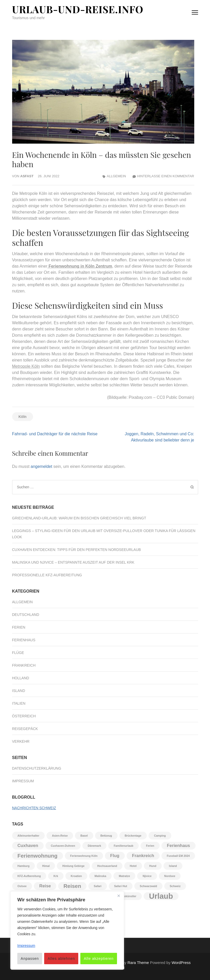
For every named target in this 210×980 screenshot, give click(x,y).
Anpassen (30, 959)
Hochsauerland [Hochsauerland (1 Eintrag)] (107, 866)
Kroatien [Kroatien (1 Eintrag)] (76, 876)
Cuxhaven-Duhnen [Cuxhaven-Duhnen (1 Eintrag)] (63, 846)
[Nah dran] (119, 896)
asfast (27, 176)
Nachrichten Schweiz (34, 808)
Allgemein (116, 176)
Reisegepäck (25, 729)
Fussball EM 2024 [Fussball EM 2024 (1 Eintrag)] (178, 856)
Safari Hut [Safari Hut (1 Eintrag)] (121, 886)
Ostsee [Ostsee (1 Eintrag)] (22, 886)
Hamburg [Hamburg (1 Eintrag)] (24, 866)
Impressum (23, 781)
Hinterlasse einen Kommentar (166, 176)
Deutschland (26, 615)
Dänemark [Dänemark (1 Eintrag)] (95, 846)
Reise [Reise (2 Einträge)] (45, 886)
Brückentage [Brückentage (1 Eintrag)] (133, 836)
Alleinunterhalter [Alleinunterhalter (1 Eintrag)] (29, 836)
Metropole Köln (26, 366)
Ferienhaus (24, 640)
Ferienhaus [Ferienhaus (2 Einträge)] (178, 846)
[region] (67, 930)
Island (19, 691)
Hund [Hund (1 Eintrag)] (153, 866)
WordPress (181, 963)
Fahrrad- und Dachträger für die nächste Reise (55, 434)
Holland (21, 678)
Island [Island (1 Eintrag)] (173, 866)
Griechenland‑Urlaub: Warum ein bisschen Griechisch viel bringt (79, 518)
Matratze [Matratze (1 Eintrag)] (124, 876)
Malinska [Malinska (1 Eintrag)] (100, 876)
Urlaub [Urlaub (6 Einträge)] (161, 896)
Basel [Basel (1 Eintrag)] (84, 836)
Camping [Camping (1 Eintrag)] (160, 836)
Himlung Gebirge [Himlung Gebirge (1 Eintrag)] (73, 866)
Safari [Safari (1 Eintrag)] (98, 886)
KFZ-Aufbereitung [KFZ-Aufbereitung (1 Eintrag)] (29, 876)
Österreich (24, 716)
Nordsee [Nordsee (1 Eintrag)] (170, 876)
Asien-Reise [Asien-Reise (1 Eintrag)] (60, 836)
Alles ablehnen (61, 959)
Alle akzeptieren (99, 959)
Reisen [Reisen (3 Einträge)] (72, 886)
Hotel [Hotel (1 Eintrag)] (133, 866)
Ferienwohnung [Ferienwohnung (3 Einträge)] (38, 856)
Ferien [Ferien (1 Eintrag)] (150, 846)
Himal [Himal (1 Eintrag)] (46, 866)
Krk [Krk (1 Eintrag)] (56, 876)
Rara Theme (138, 963)
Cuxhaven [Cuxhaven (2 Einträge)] (28, 846)
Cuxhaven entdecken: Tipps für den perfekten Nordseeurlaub (77, 550)
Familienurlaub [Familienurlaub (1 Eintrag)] (123, 846)
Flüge (18, 653)
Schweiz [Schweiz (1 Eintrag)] (175, 886)
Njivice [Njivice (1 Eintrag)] (147, 876)
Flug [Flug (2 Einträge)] (115, 856)
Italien (19, 703)
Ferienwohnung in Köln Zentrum (80, 266)
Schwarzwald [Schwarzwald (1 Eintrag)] (148, 886)
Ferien (19, 627)
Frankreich (24, 665)
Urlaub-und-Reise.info (78, 9)
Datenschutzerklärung (37, 768)
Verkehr (21, 741)
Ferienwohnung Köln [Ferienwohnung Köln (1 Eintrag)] (84, 856)
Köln (23, 417)
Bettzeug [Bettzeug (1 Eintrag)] (106, 836)
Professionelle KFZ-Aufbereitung (47, 575)
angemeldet (42, 466)
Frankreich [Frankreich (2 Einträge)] (143, 856)
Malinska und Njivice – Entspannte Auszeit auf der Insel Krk (73, 562)
